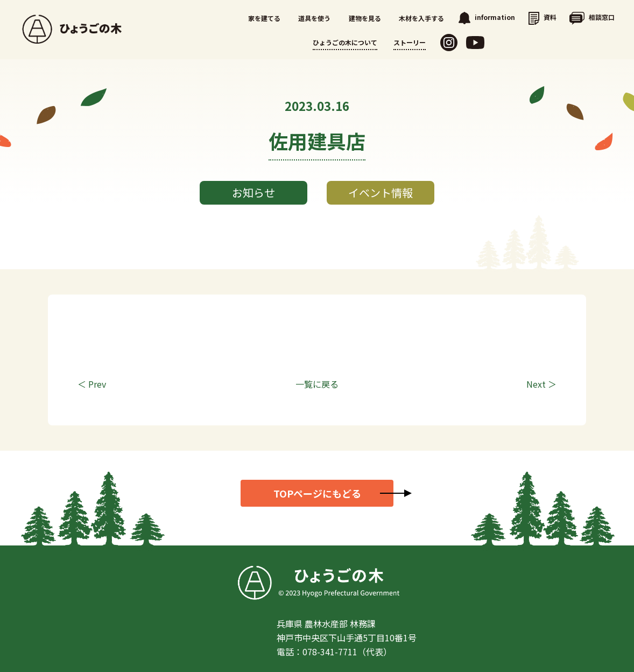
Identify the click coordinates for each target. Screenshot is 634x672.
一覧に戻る (317, 384)
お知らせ (253, 192)
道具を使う (314, 18)
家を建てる (264, 18)
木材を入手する (421, 18)
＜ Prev (92, 384)
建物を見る (365, 18)
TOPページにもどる (317, 493)
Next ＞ (541, 384)
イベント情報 (381, 192)
